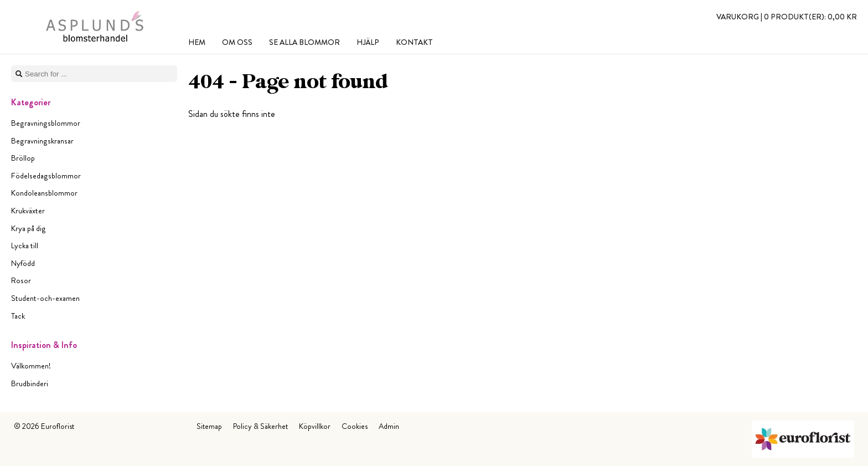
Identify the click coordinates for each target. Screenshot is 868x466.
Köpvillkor (315, 426)
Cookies (355, 426)
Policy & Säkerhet (260, 426)
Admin (389, 426)
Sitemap (209, 426)
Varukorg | (787, 17)
